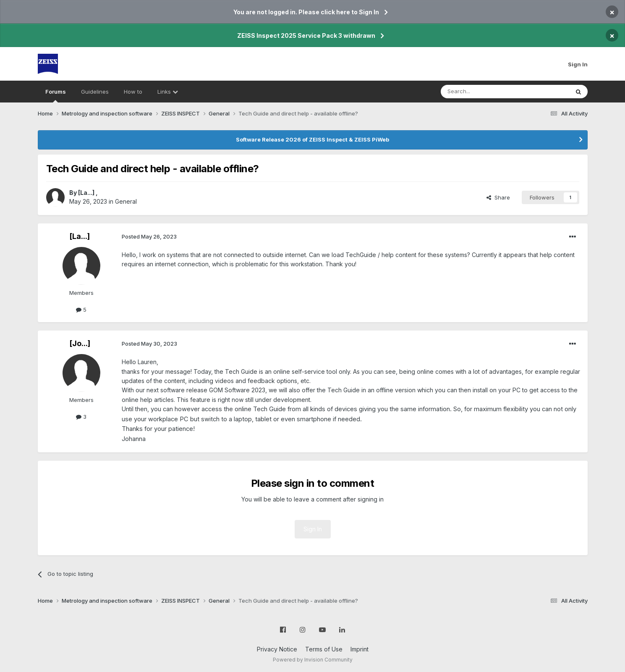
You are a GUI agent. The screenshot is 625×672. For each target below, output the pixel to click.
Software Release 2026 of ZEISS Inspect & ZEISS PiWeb (312, 139)
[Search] (484, 92)
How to (133, 92)
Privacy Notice (277, 649)
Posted (149, 236)
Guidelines (95, 92)
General (126, 201)
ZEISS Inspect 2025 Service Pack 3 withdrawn (306, 35)
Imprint (360, 649)
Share (498, 197)
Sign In (578, 64)
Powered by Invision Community (313, 660)
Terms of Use (324, 649)
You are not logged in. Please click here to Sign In (306, 12)
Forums (56, 95)
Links (168, 92)
